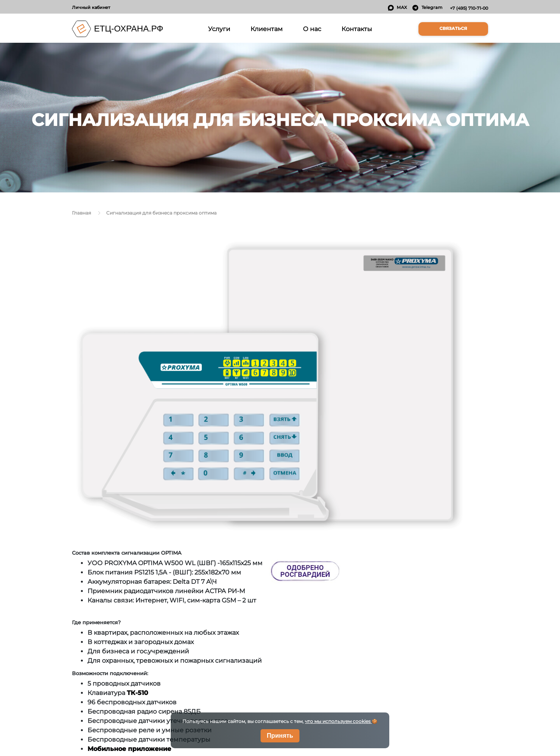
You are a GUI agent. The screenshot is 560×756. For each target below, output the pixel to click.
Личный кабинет (91, 7)
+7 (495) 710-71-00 (469, 8)
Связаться (453, 29)
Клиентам (267, 29)
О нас (312, 29)
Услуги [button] (220, 28)
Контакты (357, 29)
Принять (280, 736)
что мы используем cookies (338, 721)
